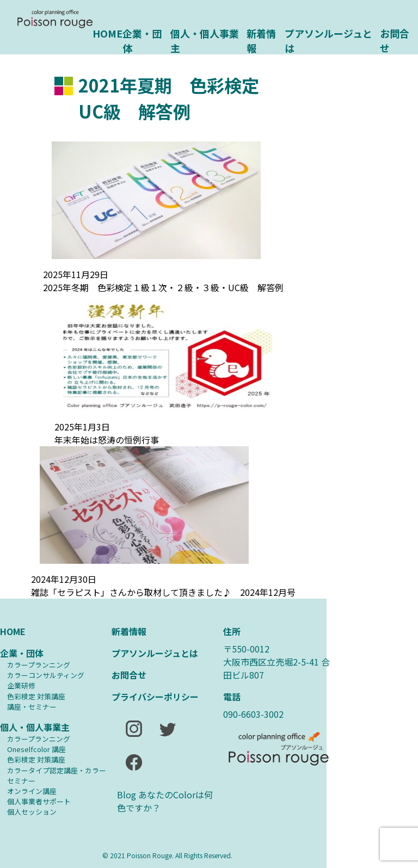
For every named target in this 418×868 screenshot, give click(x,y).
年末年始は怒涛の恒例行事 (107, 440)
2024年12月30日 (64, 579)
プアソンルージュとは (328, 40)
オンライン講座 (32, 791)
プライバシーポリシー (155, 697)
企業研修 (21, 685)
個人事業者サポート (39, 801)
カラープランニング (39, 665)
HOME (107, 33)
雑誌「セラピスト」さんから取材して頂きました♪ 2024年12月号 (163, 592)
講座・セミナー (32, 707)
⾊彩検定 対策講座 (36, 696)
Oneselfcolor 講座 (36, 749)
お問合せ (395, 40)
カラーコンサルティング (46, 675)
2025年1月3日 (82, 427)
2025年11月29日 (76, 274)
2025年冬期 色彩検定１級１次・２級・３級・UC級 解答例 (163, 287)
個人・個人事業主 (205, 40)
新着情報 (261, 40)
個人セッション (32, 812)
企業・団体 (142, 40)
